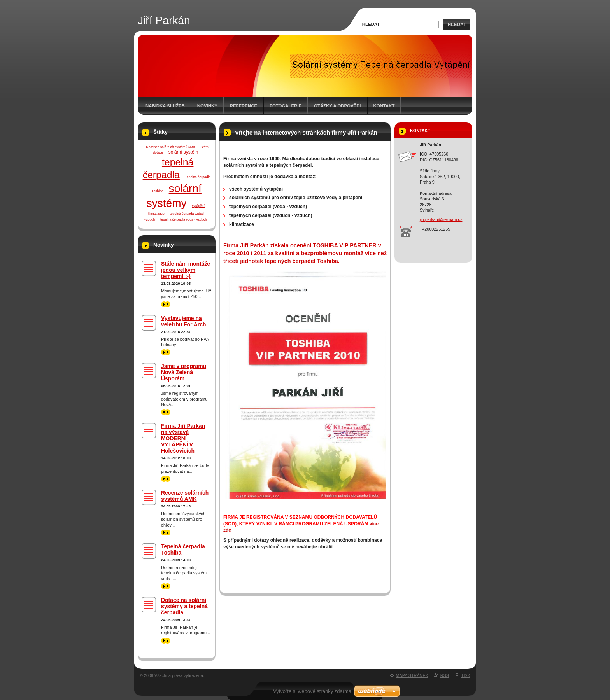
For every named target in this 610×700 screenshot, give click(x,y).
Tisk (466, 675)
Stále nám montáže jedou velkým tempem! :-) (186, 270)
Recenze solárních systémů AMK (171, 147)
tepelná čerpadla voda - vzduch (184, 219)
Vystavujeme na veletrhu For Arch (184, 321)
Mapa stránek (412, 675)
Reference (244, 106)
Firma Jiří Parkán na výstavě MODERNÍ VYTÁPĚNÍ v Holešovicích (183, 438)
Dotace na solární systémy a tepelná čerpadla (184, 606)
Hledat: (372, 24)
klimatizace (156, 213)
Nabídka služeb (165, 106)
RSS (445, 675)
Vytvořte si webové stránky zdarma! (313, 691)
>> (166, 304)
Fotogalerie (286, 106)
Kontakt (384, 106)
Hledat (457, 24)
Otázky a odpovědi (337, 106)
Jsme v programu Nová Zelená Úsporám (184, 372)
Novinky (207, 106)
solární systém (183, 152)
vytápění (198, 206)
